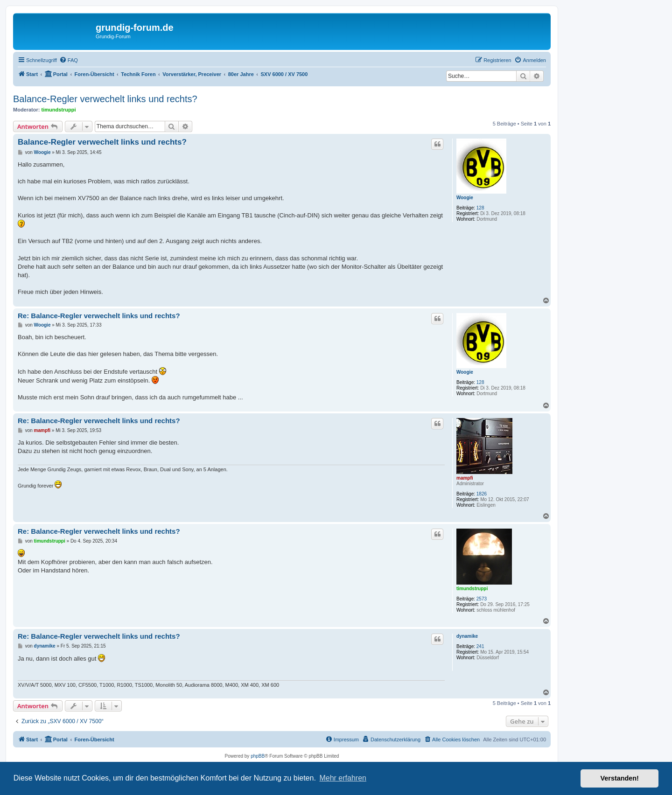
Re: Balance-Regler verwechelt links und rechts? (99, 316)
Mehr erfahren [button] (343, 778)
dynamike (467, 636)
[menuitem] (69, 60)
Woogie (465, 198)
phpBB (258, 756)
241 (480, 646)
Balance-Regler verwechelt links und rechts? (105, 99)
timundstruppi (59, 110)
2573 (482, 599)
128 (480, 208)
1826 (482, 494)
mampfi (465, 478)
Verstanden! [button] (620, 778)
